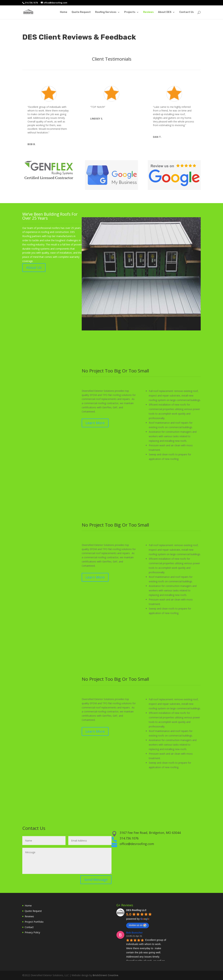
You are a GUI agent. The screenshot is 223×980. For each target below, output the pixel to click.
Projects (130, 12)
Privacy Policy (32, 932)
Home (64, 12)
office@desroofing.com (137, 844)
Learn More (95, 423)
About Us (34, 267)
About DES (165, 12)
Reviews (148, 12)
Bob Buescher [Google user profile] (134, 933)
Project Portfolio (34, 922)
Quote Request (81, 12)
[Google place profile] (136, 910)
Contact (29, 927)
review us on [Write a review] (138, 925)
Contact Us (187, 12)
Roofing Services (106, 12)
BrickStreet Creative (105, 975)
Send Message (96, 880)
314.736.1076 (129, 838)
